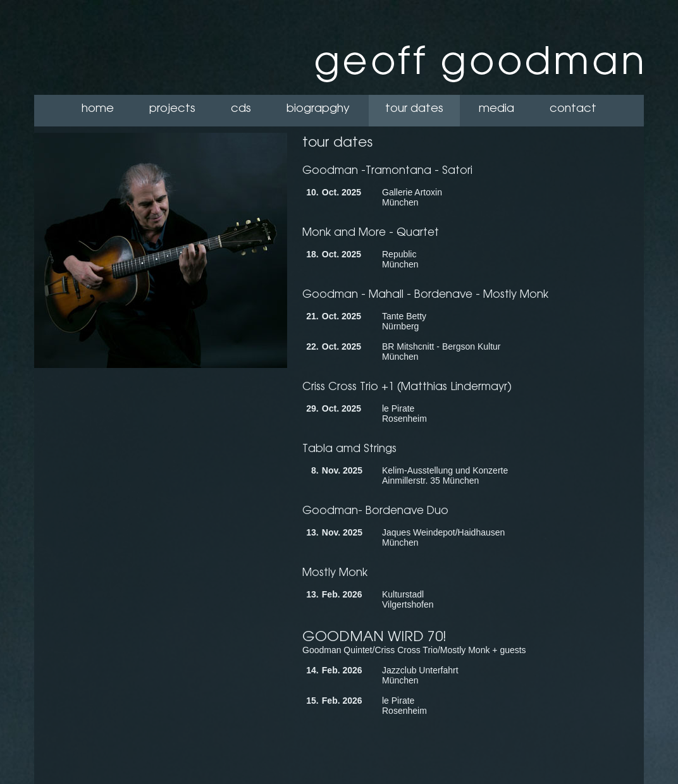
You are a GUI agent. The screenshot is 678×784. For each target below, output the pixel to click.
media (496, 108)
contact (573, 108)
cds (241, 108)
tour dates (414, 108)
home (98, 108)
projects (172, 108)
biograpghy (318, 108)
